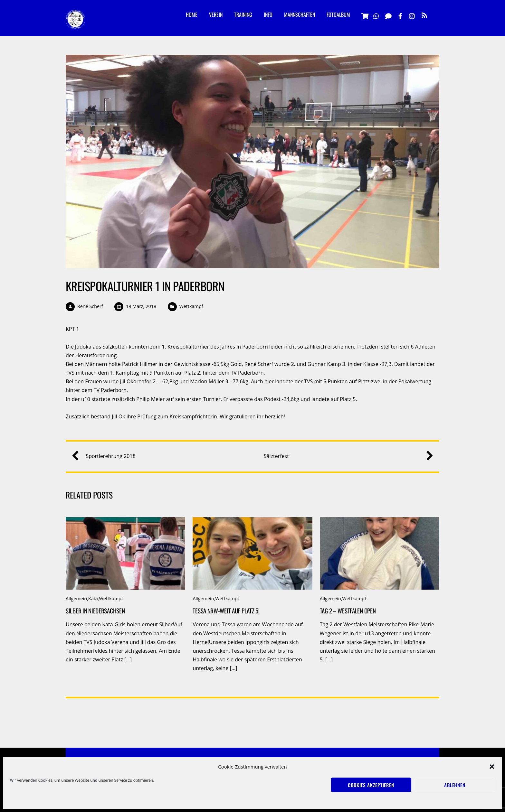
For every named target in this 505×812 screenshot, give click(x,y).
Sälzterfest (346, 456)
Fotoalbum (338, 14)
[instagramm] (412, 15)
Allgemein (76, 598)
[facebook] (400, 15)
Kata (93, 598)
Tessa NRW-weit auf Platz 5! (226, 611)
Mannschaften (300, 14)
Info (268, 14)
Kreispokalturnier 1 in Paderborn (145, 286)
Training (243, 14)
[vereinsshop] (365, 15)
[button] (492, 767)
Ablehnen (455, 785)
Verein (216, 14)
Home (192, 14)
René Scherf (90, 306)
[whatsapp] (376, 15)
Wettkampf (191, 306)
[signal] (388, 15)
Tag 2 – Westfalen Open (348, 611)
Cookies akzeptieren (371, 785)
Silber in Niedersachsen (95, 611)
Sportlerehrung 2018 (106, 456)
